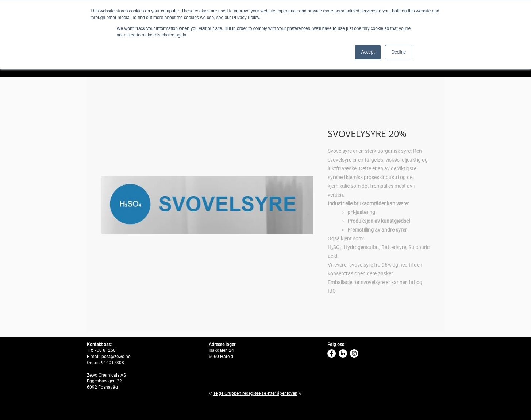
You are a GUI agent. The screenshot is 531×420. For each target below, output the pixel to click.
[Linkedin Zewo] (343, 353)
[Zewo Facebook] (332, 353)
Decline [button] (399, 52)
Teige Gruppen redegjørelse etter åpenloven (255, 393)
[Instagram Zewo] (354, 353)
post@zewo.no (116, 357)
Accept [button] (368, 52)
